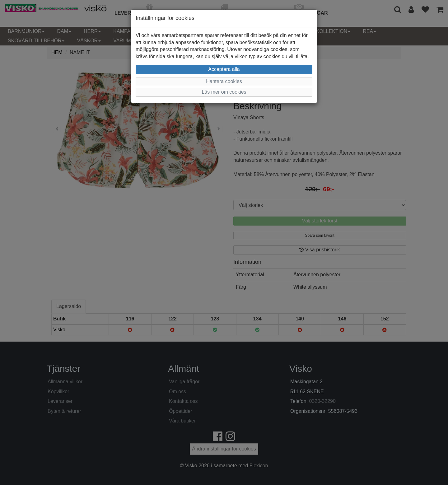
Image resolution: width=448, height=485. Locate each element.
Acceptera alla (224, 69)
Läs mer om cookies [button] (224, 92)
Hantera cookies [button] (224, 81)
